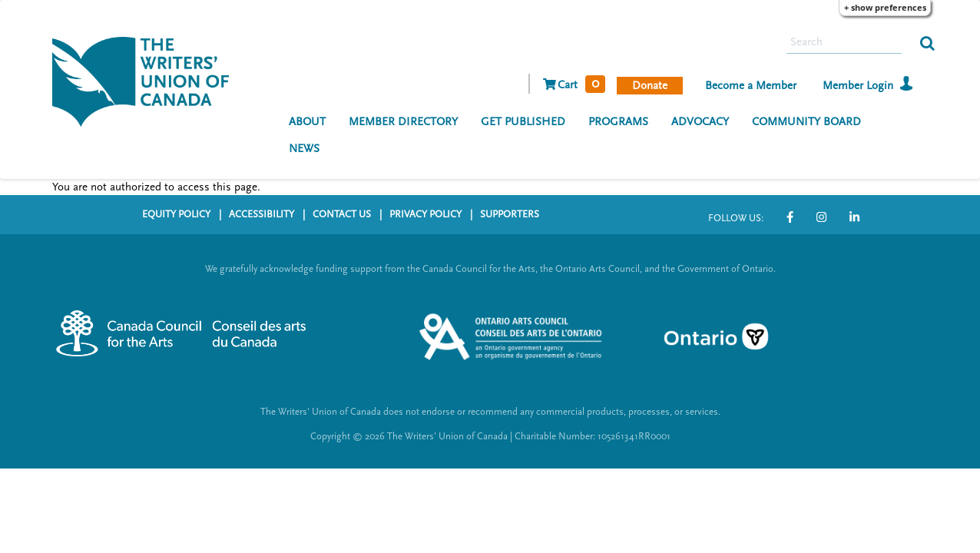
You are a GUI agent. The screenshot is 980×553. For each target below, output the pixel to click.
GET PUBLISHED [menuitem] (523, 122)
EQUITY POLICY (176, 214)
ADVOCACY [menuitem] (700, 122)
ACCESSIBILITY (262, 214)
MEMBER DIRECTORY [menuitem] (403, 122)
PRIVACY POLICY (425, 214)
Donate (650, 86)
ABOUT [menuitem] (307, 122)
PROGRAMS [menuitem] (618, 122)
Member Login (858, 86)
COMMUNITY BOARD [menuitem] (806, 122)
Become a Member (751, 86)
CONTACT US (342, 214)
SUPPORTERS (510, 214)
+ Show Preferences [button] (885, 7)
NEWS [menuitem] (304, 149)
